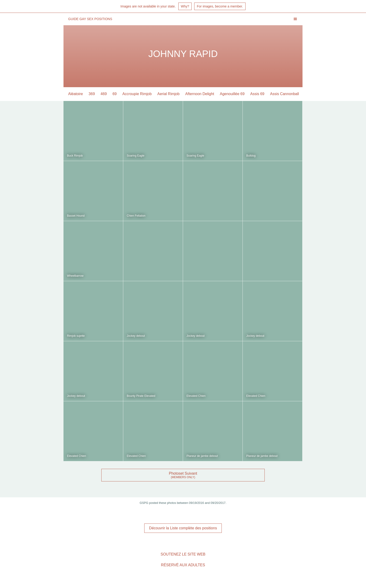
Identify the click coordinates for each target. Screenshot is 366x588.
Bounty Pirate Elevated (141, 396)
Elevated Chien (196, 396)
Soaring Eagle (135, 156)
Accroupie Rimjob (137, 94)
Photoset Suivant (183, 473)
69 (115, 94)
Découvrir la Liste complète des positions (183, 528)
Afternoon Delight (200, 94)
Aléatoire (76, 94)
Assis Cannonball (285, 94)
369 (92, 94)
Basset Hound (76, 216)
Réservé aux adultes (183, 565)
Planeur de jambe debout (202, 456)
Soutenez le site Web (183, 554)
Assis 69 (257, 94)
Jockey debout (136, 336)
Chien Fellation (136, 216)
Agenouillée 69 (232, 94)
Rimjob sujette (76, 336)
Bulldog (251, 156)
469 (104, 94)
